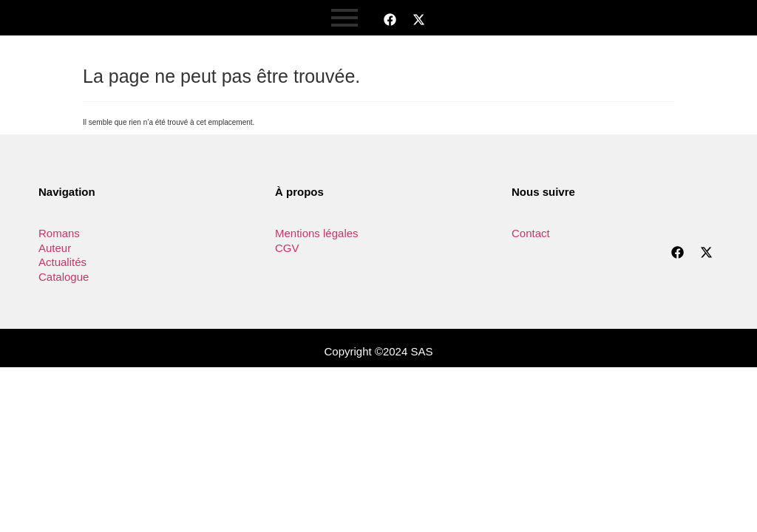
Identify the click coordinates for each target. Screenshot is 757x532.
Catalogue (64, 277)
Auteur (55, 248)
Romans (59, 233)
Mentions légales (317, 233)
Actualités (62, 262)
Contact (531, 233)
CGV (287, 248)
